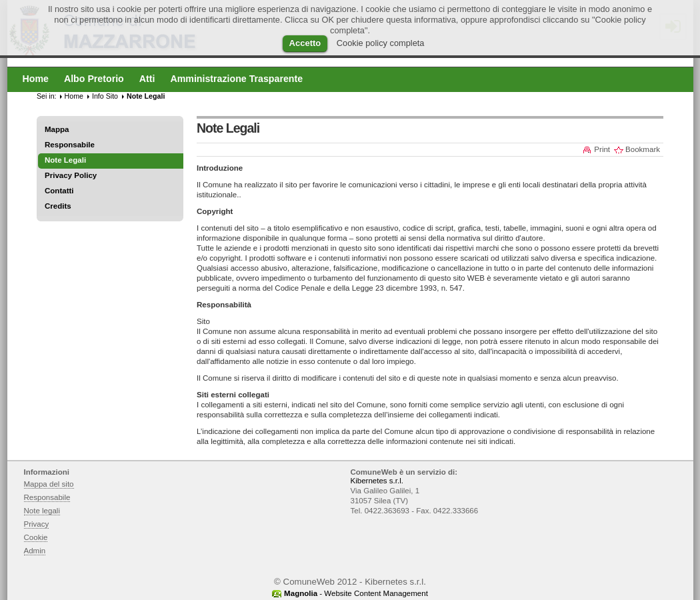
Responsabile (70, 145)
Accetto (305, 43)
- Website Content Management (356, 593)
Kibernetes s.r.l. (377, 481)
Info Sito (105, 96)
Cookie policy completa (381, 43)
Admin (35, 551)
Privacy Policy (71, 175)
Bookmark (643, 149)
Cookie (36, 537)
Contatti (59, 191)
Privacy (37, 524)
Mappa (57, 129)
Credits (58, 206)
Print (602, 149)
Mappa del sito (49, 484)
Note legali (42, 511)
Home (74, 96)
